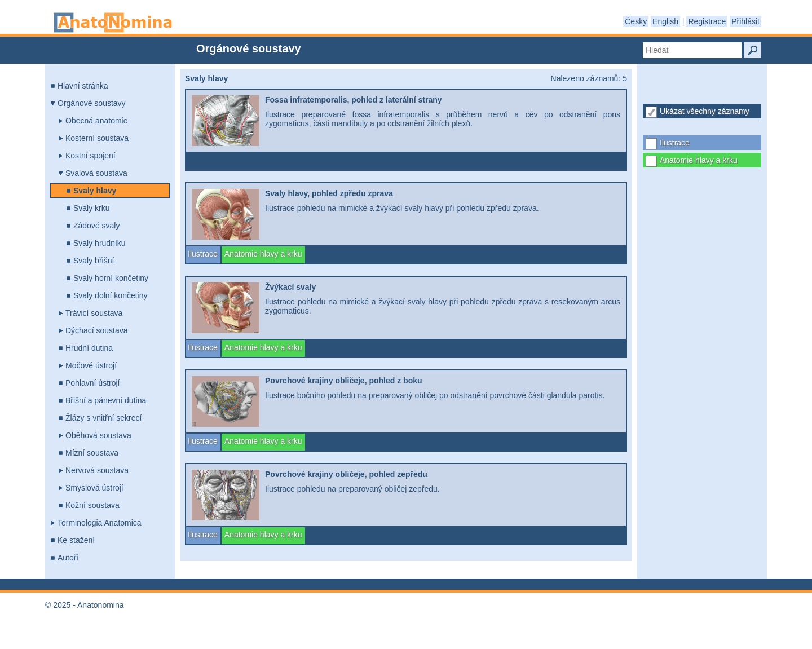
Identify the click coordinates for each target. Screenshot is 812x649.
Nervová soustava (97, 470)
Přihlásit (745, 21)
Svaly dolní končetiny (111, 295)
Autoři (68, 558)
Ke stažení (76, 540)
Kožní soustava (92, 505)
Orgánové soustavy (92, 103)
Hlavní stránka (83, 86)
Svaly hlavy (95, 191)
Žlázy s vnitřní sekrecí (103, 418)
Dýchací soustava (97, 330)
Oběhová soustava (98, 435)
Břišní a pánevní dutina (106, 400)
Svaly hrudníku (100, 243)
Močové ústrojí (91, 365)
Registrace (707, 21)
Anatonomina (113, 23)
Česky (636, 21)
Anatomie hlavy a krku (699, 160)
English (665, 21)
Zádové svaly (96, 226)
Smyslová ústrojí (94, 488)
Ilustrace (675, 143)
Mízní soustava (92, 453)
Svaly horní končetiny (111, 278)
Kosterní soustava (97, 138)
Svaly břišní (94, 261)
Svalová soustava (96, 173)
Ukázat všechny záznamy (705, 111)
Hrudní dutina (89, 348)
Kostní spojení (91, 156)
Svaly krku (92, 208)
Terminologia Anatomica (100, 523)
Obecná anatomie (97, 121)
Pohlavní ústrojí (93, 383)
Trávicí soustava (94, 313)
